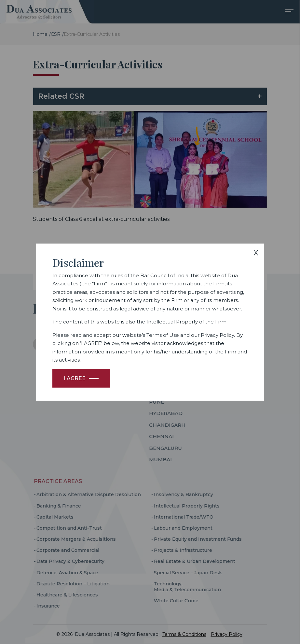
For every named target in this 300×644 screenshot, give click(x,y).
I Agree (75, 378)
